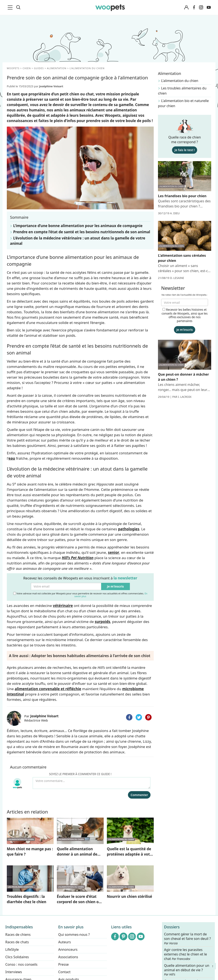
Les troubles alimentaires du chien (182, 91)
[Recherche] (18, 7)
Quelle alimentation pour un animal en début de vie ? (187, 970)
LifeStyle (12, 949)
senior (114, 552)
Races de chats (17, 942)
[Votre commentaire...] (92, 783)
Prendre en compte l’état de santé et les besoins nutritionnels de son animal (82, 232)
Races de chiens (18, 935)
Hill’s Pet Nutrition (78, 558)
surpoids (103, 622)
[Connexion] (186, 8)
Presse (64, 964)
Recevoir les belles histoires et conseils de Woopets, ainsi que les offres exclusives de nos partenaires (185, 315)
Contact (65, 972)
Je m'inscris (115, 586)
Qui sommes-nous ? (74, 935)
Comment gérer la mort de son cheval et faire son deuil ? (188, 939)
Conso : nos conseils (21, 964)
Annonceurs (68, 949)
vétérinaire (63, 606)
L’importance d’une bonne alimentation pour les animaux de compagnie (78, 226)
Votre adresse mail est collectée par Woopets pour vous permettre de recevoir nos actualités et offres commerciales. (80, 595)
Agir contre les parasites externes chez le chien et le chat (186, 954)
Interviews (14, 972)
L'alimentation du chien (180, 81)
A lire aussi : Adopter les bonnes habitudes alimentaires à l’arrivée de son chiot (80, 656)
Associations (68, 957)
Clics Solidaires (17, 957)
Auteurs (65, 942)
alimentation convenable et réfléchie (48, 689)
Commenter (139, 795)
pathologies (129, 529)
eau (12, 458)
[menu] (11, 7)
